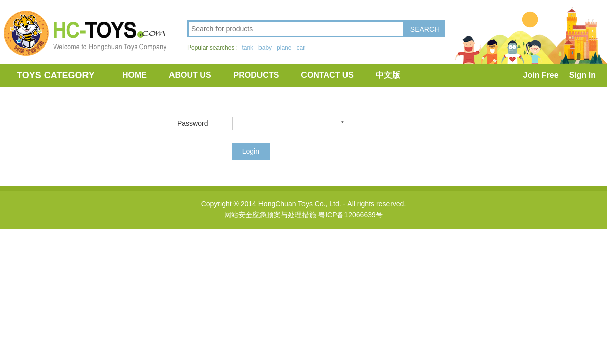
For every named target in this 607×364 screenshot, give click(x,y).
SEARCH (425, 29)
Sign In (582, 75)
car (301, 48)
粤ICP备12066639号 (351, 215)
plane (284, 48)
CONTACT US (327, 75)
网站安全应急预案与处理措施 (270, 215)
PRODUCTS (256, 75)
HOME (135, 75)
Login (251, 151)
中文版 (388, 75)
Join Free (541, 75)
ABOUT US (190, 75)
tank (248, 48)
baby (265, 48)
